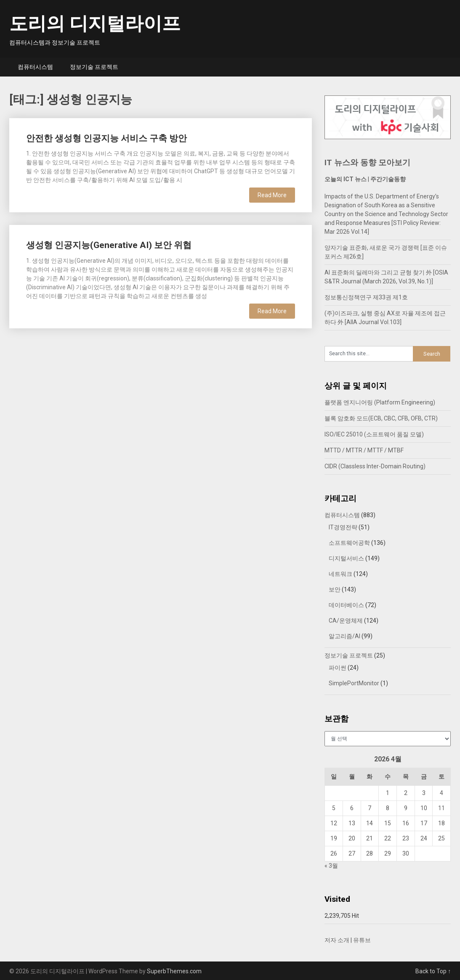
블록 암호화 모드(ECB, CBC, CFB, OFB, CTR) (381, 418)
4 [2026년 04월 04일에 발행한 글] (441, 793)
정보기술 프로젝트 (94, 67)
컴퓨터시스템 (35, 67)
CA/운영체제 (346, 621)
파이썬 (338, 668)
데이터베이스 (346, 605)
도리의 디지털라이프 (95, 24)
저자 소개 (337, 940)
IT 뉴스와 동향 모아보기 (367, 162)
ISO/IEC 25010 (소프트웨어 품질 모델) (374, 434)
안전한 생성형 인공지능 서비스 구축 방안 (106, 138)
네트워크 (340, 574)
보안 (335, 589)
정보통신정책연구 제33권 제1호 (366, 297)
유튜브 (362, 940)
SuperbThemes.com (174, 971)
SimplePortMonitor (354, 683)
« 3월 (331, 866)
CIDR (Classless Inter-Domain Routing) (375, 466)
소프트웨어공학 (349, 543)
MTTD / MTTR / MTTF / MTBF (364, 450)
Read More (272, 195)
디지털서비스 (346, 558)
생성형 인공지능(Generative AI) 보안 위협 (109, 245)
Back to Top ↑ (433, 971)
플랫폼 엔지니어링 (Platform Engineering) (380, 402)
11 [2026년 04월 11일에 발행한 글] (441, 808)
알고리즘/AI (344, 636)
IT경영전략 (343, 527)
